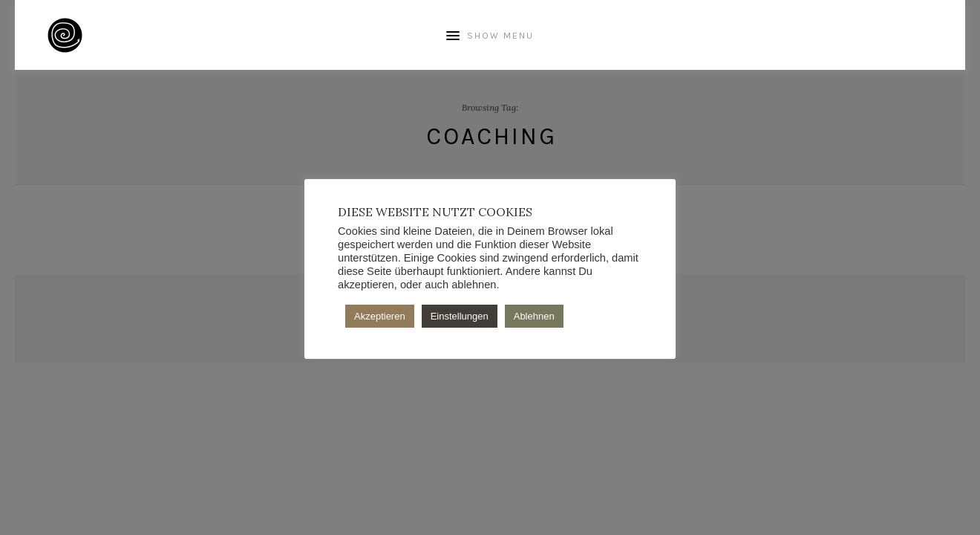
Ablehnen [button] (534, 316)
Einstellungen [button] (460, 316)
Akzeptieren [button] (380, 316)
